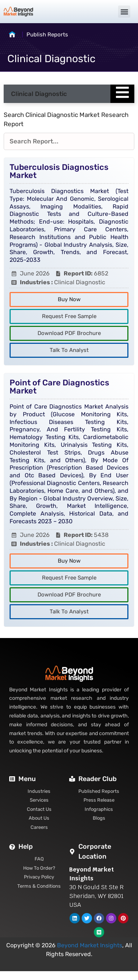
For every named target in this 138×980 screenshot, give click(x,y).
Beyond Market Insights (90, 945)
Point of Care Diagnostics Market (59, 387)
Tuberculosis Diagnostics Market (59, 171)
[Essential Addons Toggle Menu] (122, 94)
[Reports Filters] (69, 142)
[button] (124, 12)
